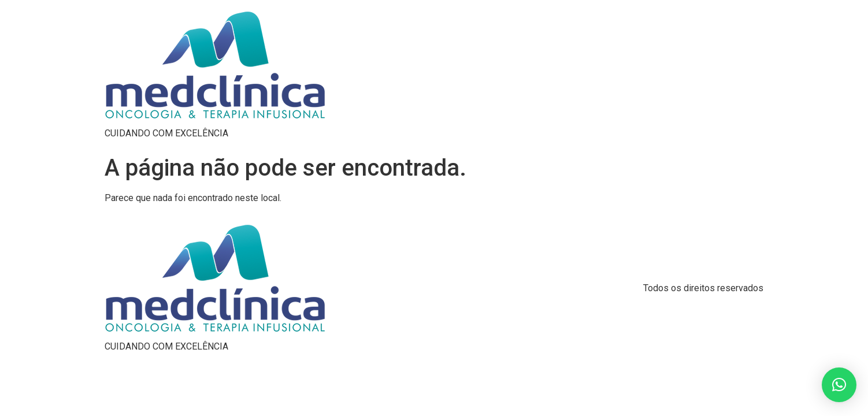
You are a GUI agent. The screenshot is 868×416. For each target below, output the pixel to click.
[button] (839, 385)
